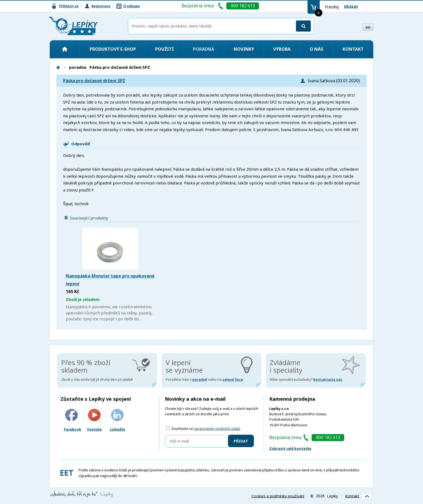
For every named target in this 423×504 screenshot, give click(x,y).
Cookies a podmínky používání (278, 496)
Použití (164, 49)
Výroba (282, 49)
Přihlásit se (69, 6)
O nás (316, 49)
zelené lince (233, 380)
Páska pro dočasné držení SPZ (94, 81)
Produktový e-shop (113, 49)
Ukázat (351, 6)
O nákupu (132, 6)
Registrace (101, 6)
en (368, 27)
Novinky (244, 49)
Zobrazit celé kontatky (290, 448)
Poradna (204, 49)
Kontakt (353, 49)
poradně (200, 380)
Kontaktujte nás (328, 380)
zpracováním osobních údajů (217, 429)
